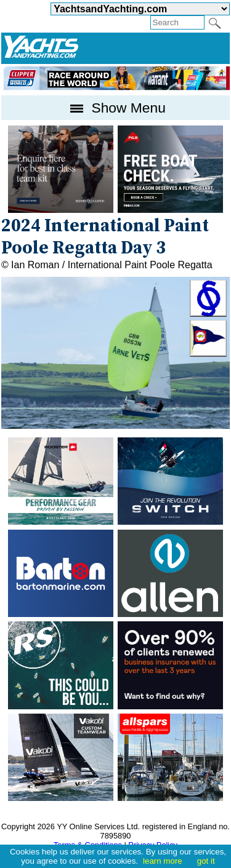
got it (206, 861)
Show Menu (115, 108)
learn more (163, 861)
